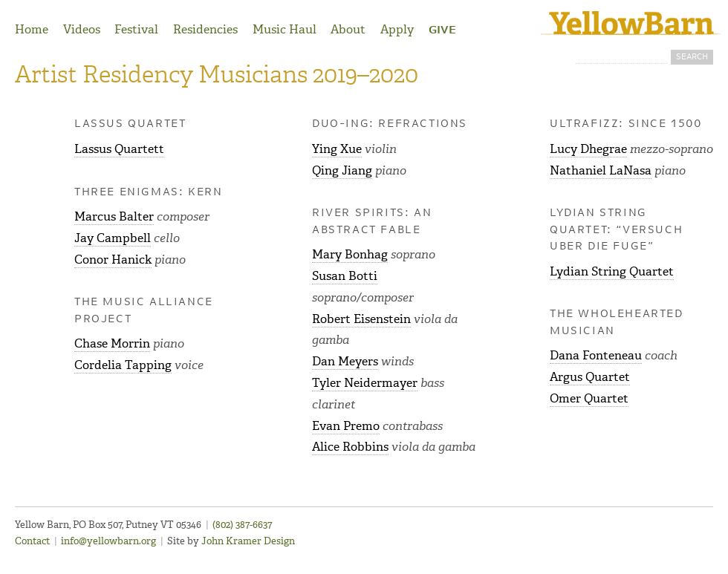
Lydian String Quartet (612, 271)
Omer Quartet (589, 398)
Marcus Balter (114, 216)
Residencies (205, 29)
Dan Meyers (345, 361)
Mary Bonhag (350, 254)
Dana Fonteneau (596, 355)
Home (32, 29)
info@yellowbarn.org (108, 541)
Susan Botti (345, 276)
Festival (136, 29)
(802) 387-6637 (242, 525)
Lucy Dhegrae (588, 149)
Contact (32, 541)
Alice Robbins (350, 447)
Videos (82, 29)
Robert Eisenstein (361, 319)
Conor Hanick (113, 260)
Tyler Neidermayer (365, 383)
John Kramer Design (248, 541)
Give (442, 30)
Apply (397, 29)
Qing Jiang (342, 170)
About (348, 29)
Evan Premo (346, 426)
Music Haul (285, 29)
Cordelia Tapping (123, 365)
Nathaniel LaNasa (601, 170)
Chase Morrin (112, 343)
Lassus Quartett (119, 149)
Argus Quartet (590, 377)
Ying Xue (337, 149)
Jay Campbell (113, 238)
